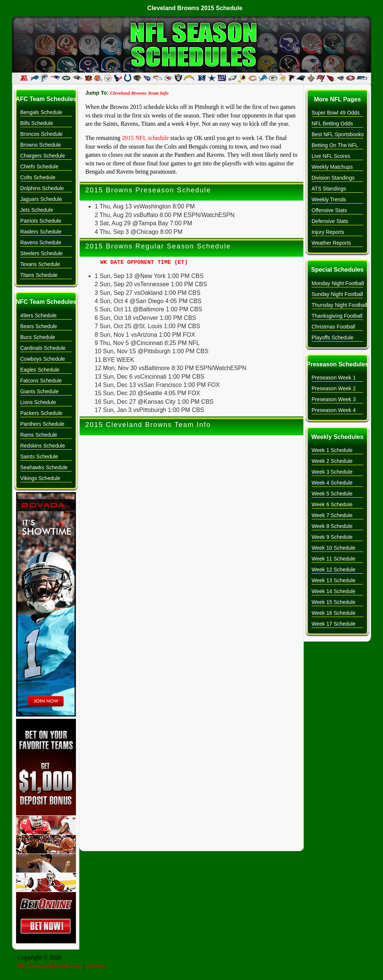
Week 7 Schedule (332, 515)
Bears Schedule (39, 326)
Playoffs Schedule (333, 338)
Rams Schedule (39, 435)
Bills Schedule (37, 123)
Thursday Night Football (339, 305)
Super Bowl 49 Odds (335, 113)
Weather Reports (331, 243)
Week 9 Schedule (332, 537)
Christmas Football (333, 327)
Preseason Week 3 (334, 399)
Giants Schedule (39, 391)
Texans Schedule (40, 264)
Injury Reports (328, 232)
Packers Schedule (41, 413)
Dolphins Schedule (42, 188)
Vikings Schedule (40, 478)
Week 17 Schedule (333, 624)
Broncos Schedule (42, 134)
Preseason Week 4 (334, 410)
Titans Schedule (39, 275)
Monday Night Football (338, 283)
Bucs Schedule (38, 337)
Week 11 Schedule (333, 559)
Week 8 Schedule (332, 526)
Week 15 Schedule (333, 602)
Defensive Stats (330, 221)
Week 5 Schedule (332, 494)
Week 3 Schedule (332, 472)
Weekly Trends (329, 199)
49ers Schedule (38, 315)
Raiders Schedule (41, 232)
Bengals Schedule (41, 112)
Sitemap (96, 966)
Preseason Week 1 (334, 378)
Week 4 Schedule (332, 483)
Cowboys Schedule (43, 359)
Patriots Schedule (41, 221)
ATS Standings (329, 189)
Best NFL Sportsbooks (338, 134)
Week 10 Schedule (333, 548)
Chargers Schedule (43, 156)
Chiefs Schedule (39, 167)
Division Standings (333, 178)
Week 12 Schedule (333, 570)
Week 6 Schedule (332, 504)
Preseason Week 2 (334, 388)
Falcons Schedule (41, 381)
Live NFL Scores (331, 156)
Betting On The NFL (335, 145)
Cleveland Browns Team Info (139, 93)
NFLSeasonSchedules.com (50, 966)
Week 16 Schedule (333, 613)
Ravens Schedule (41, 242)
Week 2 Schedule (332, 461)
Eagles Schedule (40, 370)
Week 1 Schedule (332, 450)
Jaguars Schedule (41, 199)
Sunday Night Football (337, 294)
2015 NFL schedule (145, 138)
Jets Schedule (37, 210)
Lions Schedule (38, 402)
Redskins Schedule (43, 446)
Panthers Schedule (42, 424)
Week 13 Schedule (333, 580)
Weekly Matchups (332, 167)
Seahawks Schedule (44, 467)
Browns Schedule (41, 145)
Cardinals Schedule (43, 348)
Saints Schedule (39, 457)
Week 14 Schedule (333, 591)
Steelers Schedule (42, 253)
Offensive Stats (329, 210)
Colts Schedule (38, 177)
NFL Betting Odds (332, 123)
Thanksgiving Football (337, 316)
